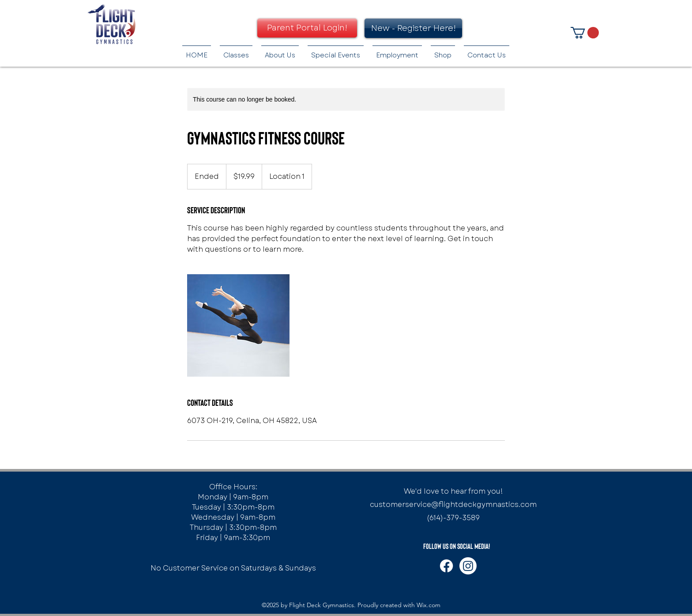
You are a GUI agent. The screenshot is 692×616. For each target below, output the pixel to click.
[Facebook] (446, 566)
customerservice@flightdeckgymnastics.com (453, 505)
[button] (585, 33)
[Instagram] (468, 566)
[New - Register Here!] (413, 28)
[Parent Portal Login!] (307, 28)
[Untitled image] (238, 325)
